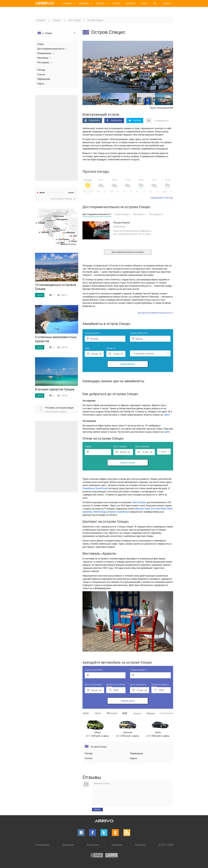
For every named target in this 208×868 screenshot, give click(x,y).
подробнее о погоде (162, 198)
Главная (41, 20)
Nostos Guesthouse (120, 512)
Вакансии (68, 845)
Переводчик (137, 753)
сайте (167, 415)
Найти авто (128, 701)
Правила (117, 845)
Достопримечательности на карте (128, 252)
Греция (57, 20)
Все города (74, 20)
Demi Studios (139, 502)
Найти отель (128, 462)
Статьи (89, 758)
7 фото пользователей (161, 108)
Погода (89, 753)
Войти (167, 3)
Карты (134, 758)
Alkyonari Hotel (142, 509)
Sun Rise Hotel (158, 509)
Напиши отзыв (102, 783)
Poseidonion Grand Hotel (95, 488)
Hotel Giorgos (100, 512)
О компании (42, 845)
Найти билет (128, 364)
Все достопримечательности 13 (156, 313)
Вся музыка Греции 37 (63, 199)
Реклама (140, 845)
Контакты (93, 845)
